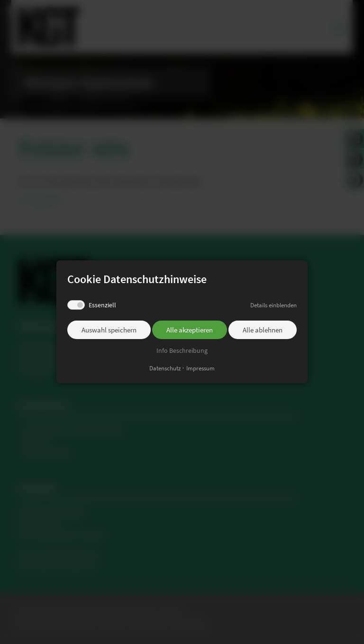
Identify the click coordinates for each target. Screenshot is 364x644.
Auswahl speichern (109, 330)
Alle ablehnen (263, 330)
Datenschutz (165, 369)
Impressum (200, 369)
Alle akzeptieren (190, 330)
